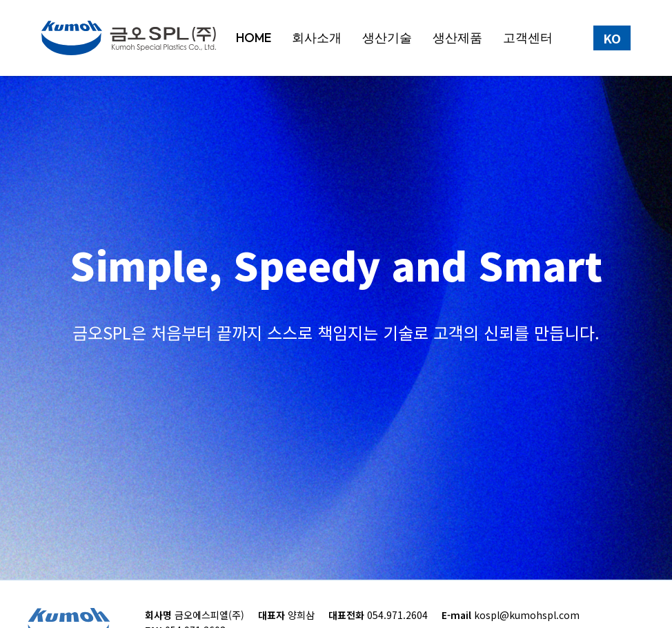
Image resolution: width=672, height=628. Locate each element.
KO (612, 38)
